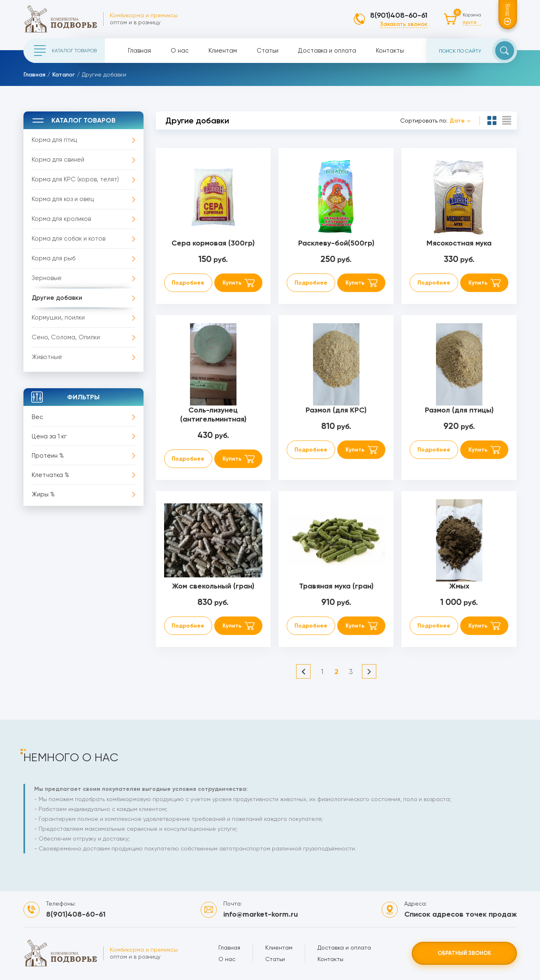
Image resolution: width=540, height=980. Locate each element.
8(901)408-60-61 (399, 15)
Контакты (390, 51)
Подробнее (188, 283)
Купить (232, 283)
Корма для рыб (53, 258)
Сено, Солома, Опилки (66, 337)
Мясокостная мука (459, 243)
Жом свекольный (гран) (213, 586)
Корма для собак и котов (68, 239)
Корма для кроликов (61, 219)
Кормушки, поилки (58, 317)
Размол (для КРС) (336, 410)
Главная (139, 51)
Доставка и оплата (327, 51)
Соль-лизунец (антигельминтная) (213, 415)
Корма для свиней (58, 160)
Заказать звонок (404, 24)
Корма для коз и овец (63, 199)
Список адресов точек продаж (461, 914)
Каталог (64, 75)
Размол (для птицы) (459, 410)
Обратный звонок (464, 953)
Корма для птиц (54, 140)
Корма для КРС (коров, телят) (75, 179)
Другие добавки (57, 298)
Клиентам (223, 51)
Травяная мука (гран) (336, 586)
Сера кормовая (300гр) (213, 243)
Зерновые (47, 278)
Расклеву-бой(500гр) (336, 243)
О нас (180, 51)
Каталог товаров (65, 51)
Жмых (459, 586)
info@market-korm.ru (261, 914)
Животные (47, 357)
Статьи (268, 51)
